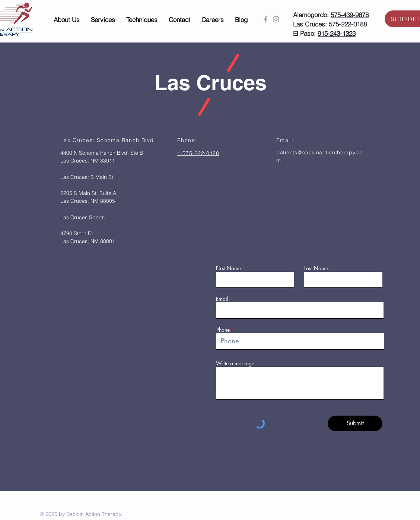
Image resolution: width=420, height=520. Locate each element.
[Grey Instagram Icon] (276, 19)
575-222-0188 (348, 24)
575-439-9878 (350, 15)
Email (222, 299)
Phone (223, 330)
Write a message (235, 363)
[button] (67, 20)
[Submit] (355, 423)
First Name (228, 268)
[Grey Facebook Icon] (265, 19)
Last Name (316, 268)
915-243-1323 (337, 33)
